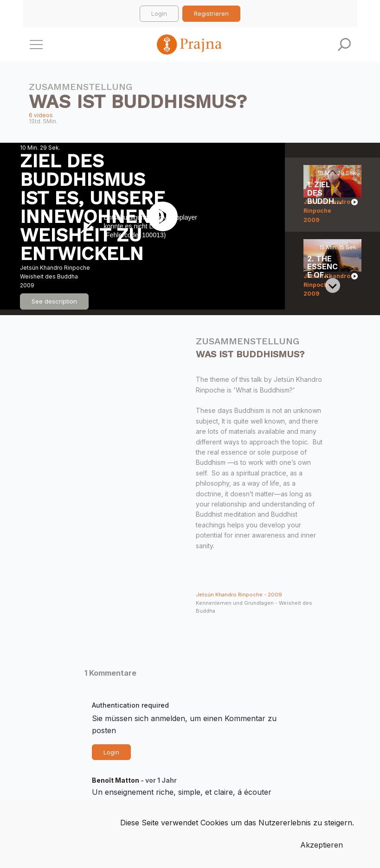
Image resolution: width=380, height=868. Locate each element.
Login (159, 13)
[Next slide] (333, 285)
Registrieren (211, 13)
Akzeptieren (322, 845)
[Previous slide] (333, 172)
